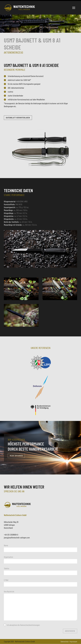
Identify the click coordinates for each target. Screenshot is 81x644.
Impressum (73, 642)
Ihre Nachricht (9, 592)
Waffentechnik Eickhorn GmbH (25, 642)
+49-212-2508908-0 (11, 535)
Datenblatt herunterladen (18, 118)
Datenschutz (65, 642)
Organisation (8, 557)
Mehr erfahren (16, 456)
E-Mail (6, 580)
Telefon (7, 568)
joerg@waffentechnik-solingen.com (17, 538)
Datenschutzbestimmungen (30, 625)
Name (6, 545)
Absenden (70, 631)
